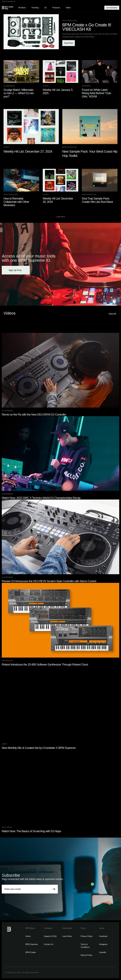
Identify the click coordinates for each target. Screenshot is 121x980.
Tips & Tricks (7, 827)
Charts (46, 86)
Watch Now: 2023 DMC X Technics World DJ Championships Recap (41, 498)
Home (28, 936)
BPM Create (31, 952)
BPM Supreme (32, 944)
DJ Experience (9, 86)
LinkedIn (103, 952)
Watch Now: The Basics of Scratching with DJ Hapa (31, 831)
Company (48, 928)
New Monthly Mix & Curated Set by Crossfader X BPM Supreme (39, 748)
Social (102, 928)
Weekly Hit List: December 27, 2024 (28, 151)
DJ (46, 8)
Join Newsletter (112, 8)
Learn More (67, 936)
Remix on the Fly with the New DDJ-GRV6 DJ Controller (34, 414)
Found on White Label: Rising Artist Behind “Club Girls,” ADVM (96, 93)
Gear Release (7, 661)
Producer (56, 8)
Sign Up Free (16, 270)
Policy (83, 928)
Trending (35, 8)
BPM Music (30, 928)
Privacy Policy (87, 936)
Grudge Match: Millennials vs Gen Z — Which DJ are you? (19, 93)
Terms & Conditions (85, 946)
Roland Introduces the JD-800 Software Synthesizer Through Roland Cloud (45, 664)
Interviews (86, 86)
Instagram (103, 944)
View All (113, 314)
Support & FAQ (50, 936)
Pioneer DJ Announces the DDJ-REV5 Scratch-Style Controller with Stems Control (49, 581)
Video (68, 8)
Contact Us (49, 944)
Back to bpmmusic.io (9, 1)
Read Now (69, 43)
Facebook (103, 936)
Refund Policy (86, 955)
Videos (4, 744)
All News (22, 8)
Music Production (70, 21)
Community (67, 928)
